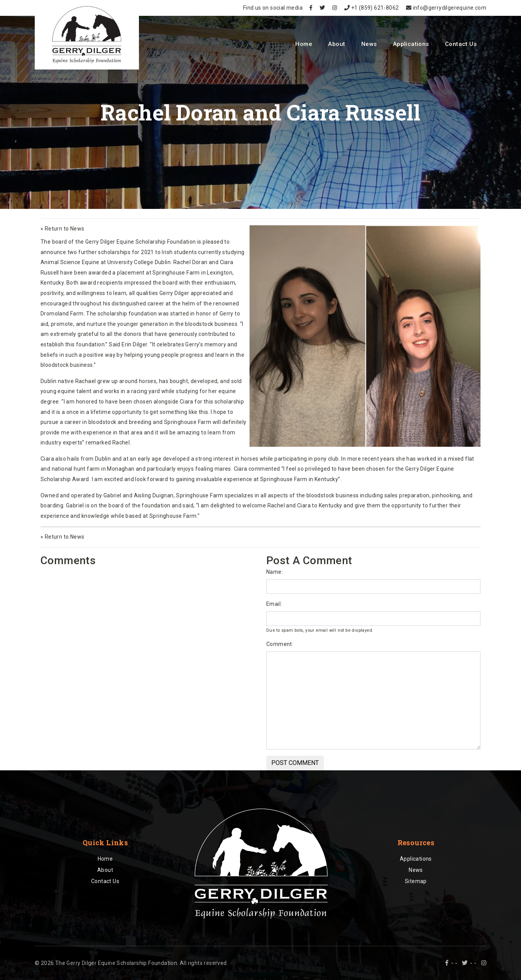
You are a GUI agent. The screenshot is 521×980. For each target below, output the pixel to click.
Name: (275, 572)
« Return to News (62, 229)
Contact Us (461, 44)
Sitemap (416, 881)
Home (304, 44)
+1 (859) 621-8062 (372, 8)
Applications (411, 44)
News (369, 44)
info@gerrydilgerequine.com (446, 8)
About (337, 44)
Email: (274, 604)
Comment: (280, 644)
